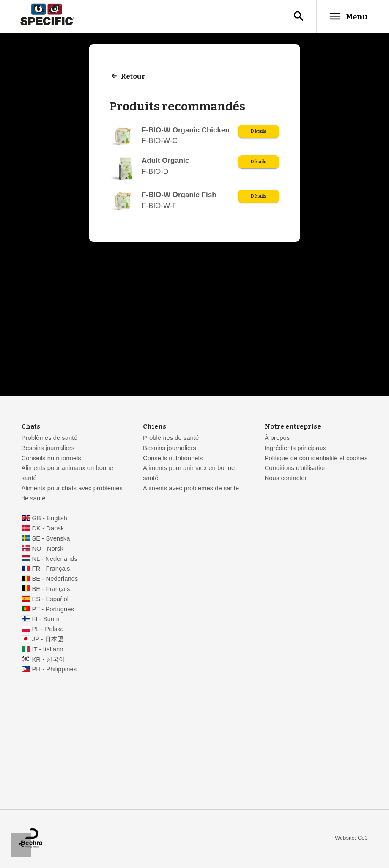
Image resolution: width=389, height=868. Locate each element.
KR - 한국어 (48, 660)
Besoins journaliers (48, 449)
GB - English (49, 519)
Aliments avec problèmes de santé (191, 489)
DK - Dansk (48, 529)
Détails (258, 133)
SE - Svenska (51, 539)
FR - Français (51, 569)
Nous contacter (286, 479)
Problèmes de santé (49, 439)
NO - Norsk (47, 549)
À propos (277, 439)
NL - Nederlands (55, 560)
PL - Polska (48, 630)
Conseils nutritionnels (51, 459)
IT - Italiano (47, 650)
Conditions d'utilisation (296, 469)
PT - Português (53, 610)
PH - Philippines (54, 670)
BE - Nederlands (55, 580)
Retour (134, 77)
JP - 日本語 (48, 640)
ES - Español (50, 600)
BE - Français (51, 590)
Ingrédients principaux (295, 449)
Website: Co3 (351, 839)
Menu (344, 16)
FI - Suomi (46, 620)
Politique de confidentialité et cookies (316, 459)
